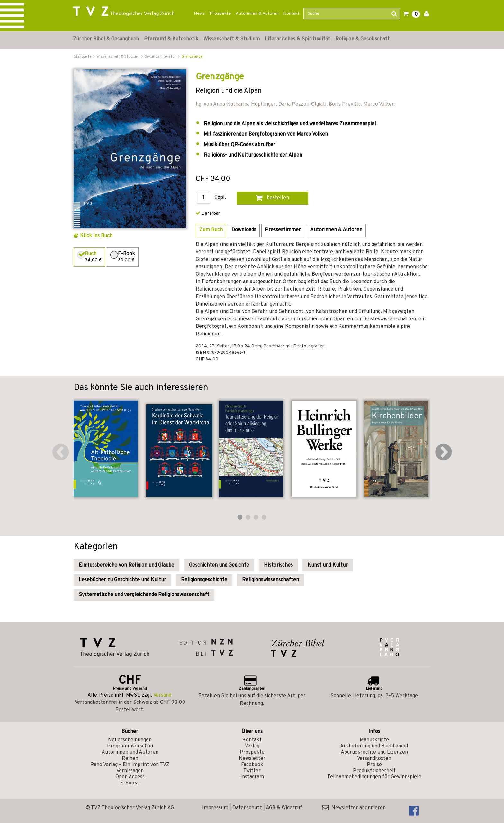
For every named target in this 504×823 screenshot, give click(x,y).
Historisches (278, 565)
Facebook (252, 765)
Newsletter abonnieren (354, 808)
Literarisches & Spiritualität (297, 39)
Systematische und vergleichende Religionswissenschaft (144, 595)
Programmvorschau (130, 746)
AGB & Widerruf (284, 808)
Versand (162, 695)
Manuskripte (374, 740)
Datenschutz (247, 808)
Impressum (215, 808)
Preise (374, 765)
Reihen (130, 759)
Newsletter (252, 759)
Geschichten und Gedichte (219, 565)
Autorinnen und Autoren (130, 752)
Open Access (130, 777)
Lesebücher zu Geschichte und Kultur (122, 580)
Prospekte (220, 14)
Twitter (252, 771)
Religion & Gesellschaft (362, 39)
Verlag (252, 746)
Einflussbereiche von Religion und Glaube (126, 565)
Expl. (220, 198)
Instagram (252, 777)
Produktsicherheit (374, 771)
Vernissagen (130, 771)
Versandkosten (374, 759)
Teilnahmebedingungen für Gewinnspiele (374, 777)
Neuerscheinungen (130, 740)
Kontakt (291, 14)
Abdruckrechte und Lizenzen (374, 752)
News (199, 14)
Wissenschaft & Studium (232, 39)
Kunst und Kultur (328, 565)
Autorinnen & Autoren (257, 14)
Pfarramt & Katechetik (171, 39)
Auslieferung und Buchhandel (374, 746)
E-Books (130, 783)
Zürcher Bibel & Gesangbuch (106, 39)
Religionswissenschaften (270, 580)
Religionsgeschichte (204, 580)
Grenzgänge (192, 57)
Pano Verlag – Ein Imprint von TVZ (130, 765)
